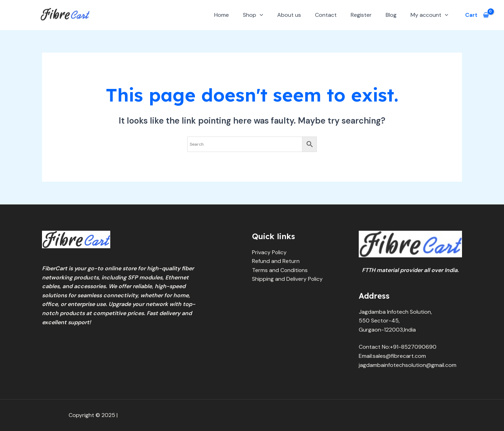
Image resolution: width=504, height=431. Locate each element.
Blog (391, 15)
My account (429, 15)
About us (289, 15)
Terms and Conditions (280, 270)
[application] (260, 15)
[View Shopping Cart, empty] (477, 15)
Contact (326, 15)
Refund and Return (276, 261)
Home (222, 15)
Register (361, 15)
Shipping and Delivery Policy (288, 279)
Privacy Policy (269, 252)
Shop (253, 15)
